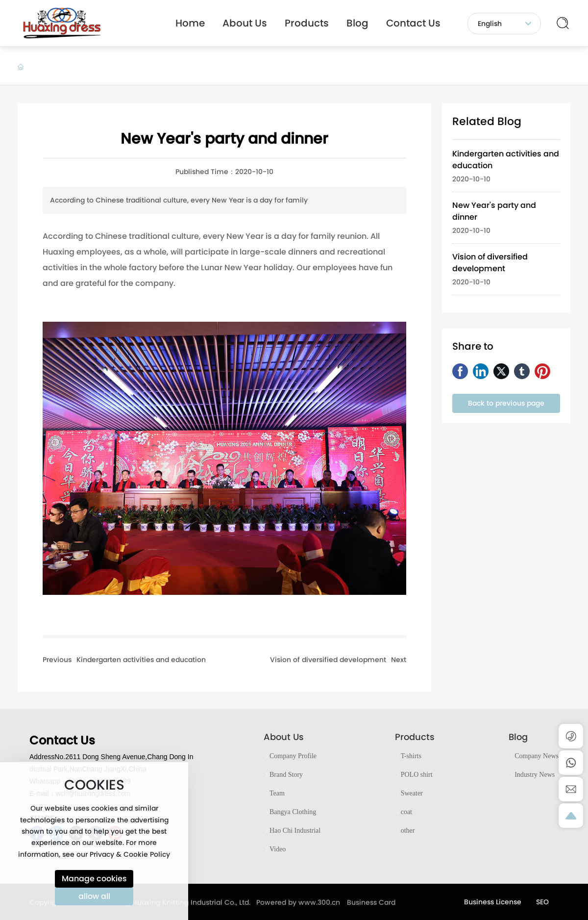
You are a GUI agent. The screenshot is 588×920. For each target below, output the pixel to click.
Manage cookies (94, 879)
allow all (94, 896)
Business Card (371, 902)
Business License (493, 902)
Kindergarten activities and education (141, 660)
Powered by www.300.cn (298, 902)
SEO (542, 902)
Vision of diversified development (328, 660)
